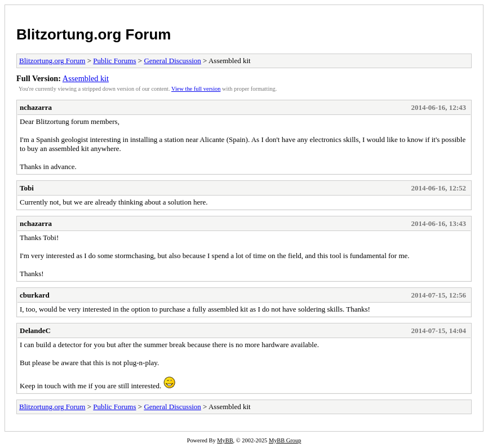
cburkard (35, 295)
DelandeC (35, 331)
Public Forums (114, 61)
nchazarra (36, 107)
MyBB (225, 440)
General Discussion (172, 61)
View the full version (196, 89)
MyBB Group (285, 440)
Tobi (27, 188)
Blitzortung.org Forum (94, 34)
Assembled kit (86, 78)
